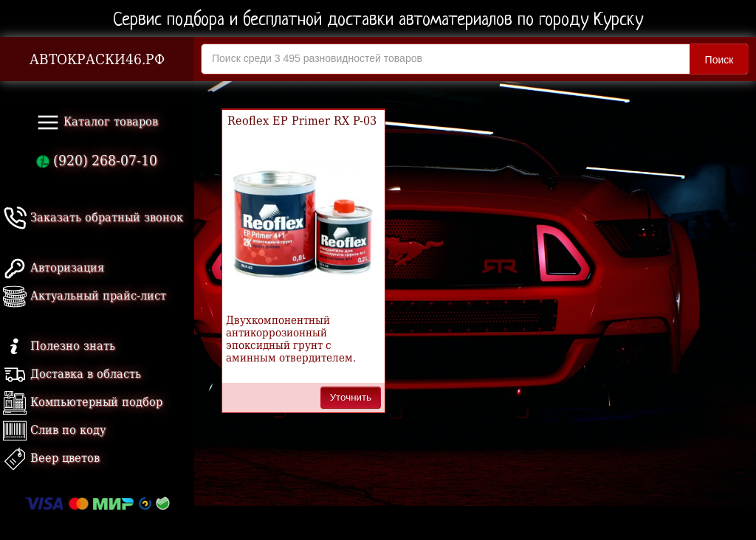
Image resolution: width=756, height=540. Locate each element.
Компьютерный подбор (83, 402)
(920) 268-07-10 (97, 160)
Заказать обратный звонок (93, 217)
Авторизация (54, 267)
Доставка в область (72, 374)
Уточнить (351, 397)
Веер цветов (51, 458)
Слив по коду (54, 430)
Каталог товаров (97, 122)
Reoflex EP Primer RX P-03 (302, 121)
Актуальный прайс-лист (85, 295)
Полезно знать (59, 346)
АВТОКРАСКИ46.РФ (97, 59)
